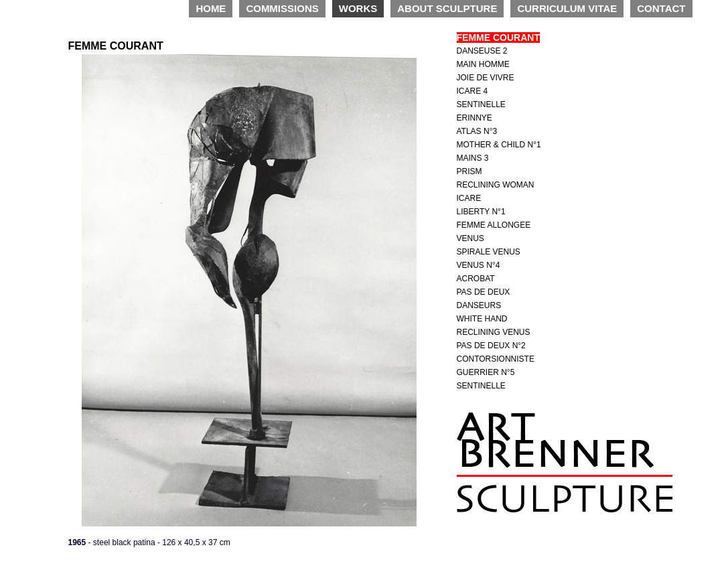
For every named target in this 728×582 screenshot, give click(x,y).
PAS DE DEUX (484, 292)
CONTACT (661, 8)
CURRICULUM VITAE (567, 8)
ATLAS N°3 (477, 131)
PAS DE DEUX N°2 (491, 346)
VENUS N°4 (479, 265)
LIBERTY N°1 (481, 212)
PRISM (469, 171)
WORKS (358, 8)
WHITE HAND (482, 319)
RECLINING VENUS (494, 332)
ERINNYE (475, 118)
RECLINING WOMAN (496, 185)
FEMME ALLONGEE (494, 225)
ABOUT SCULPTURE (447, 8)
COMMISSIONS (282, 8)
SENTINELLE (481, 104)
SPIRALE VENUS (489, 252)
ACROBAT (476, 279)
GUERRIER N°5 (486, 372)
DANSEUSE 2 (482, 51)
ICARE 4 (472, 91)
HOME (211, 8)
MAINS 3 (473, 158)
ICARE (469, 198)
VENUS (470, 238)
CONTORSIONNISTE (496, 359)
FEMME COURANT (498, 38)
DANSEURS (479, 305)
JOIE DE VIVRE (486, 78)
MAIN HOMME (483, 64)
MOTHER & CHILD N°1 (499, 145)
